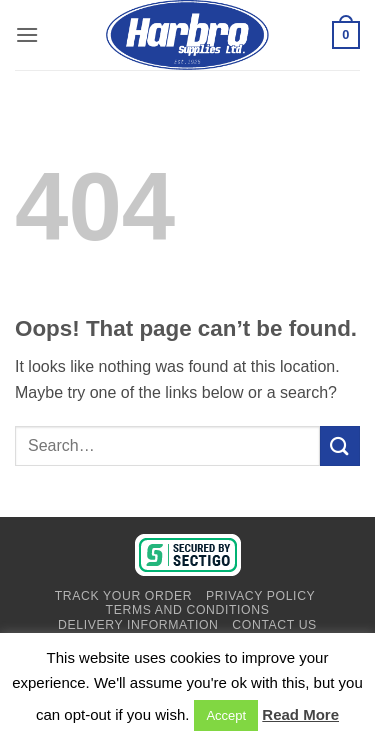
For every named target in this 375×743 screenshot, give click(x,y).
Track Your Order (123, 596)
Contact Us (274, 625)
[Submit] (340, 445)
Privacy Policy (260, 596)
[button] (27, 34)
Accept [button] (226, 715)
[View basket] (346, 35)
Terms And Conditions (188, 610)
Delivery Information (138, 625)
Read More (300, 714)
